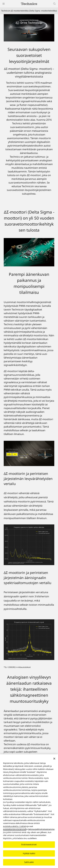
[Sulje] (54, 759)
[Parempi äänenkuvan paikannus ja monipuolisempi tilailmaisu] (29, 453)
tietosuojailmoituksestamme (41, 829)
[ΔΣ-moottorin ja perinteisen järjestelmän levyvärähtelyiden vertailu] (29, 545)
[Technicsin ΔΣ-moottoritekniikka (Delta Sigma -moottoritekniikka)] (29, 28)
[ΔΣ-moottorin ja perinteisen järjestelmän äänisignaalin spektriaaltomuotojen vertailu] (29, 640)
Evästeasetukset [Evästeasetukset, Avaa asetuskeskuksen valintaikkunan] (29, 844)
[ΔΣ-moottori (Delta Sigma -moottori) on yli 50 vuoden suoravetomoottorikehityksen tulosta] (29, 252)
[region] (29, 811)
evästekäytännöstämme (14, 829)
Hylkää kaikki (29, 853)
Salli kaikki (29, 862)
